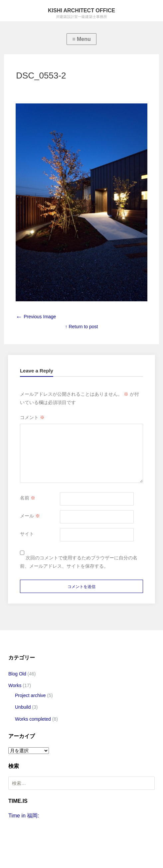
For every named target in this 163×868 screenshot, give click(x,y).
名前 (28, 498)
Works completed (33, 719)
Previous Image (36, 317)
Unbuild (23, 707)
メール (30, 516)
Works (15, 685)
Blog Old (17, 674)
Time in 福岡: (24, 816)
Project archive (30, 695)
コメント (32, 417)
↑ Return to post (82, 327)
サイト (27, 534)
